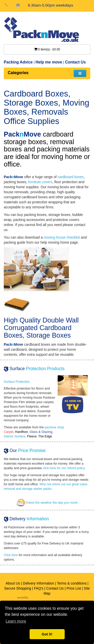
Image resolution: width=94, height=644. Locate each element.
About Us (13, 583)
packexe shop (54, 427)
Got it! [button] (47, 634)
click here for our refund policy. (64, 468)
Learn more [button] (16, 621)
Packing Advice (18, 62)
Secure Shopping (18, 588)
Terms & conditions (72, 583)
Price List (74, 588)
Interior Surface (15, 436)
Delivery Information (38, 583)
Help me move (49, 62)
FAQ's (39, 588)
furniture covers (40, 182)
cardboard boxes (71, 177)
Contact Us (75, 62)
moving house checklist (62, 237)
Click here (11, 555)
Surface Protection (17, 382)
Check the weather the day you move (47, 503)
